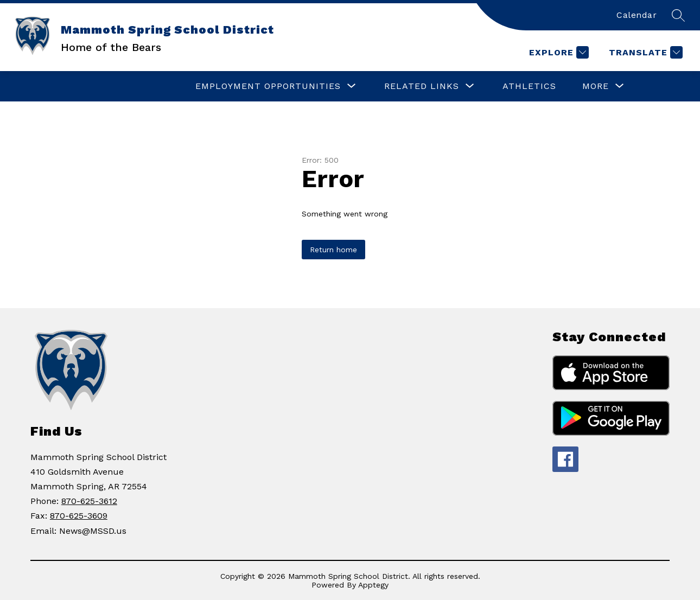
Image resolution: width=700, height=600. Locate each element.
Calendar (637, 15)
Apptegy (373, 585)
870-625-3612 (89, 501)
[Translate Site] (644, 52)
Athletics (529, 86)
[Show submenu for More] (596, 86)
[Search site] (678, 15)
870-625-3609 (79, 516)
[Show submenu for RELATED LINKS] (422, 86)
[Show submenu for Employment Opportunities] (268, 86)
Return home (333, 250)
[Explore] (558, 52)
